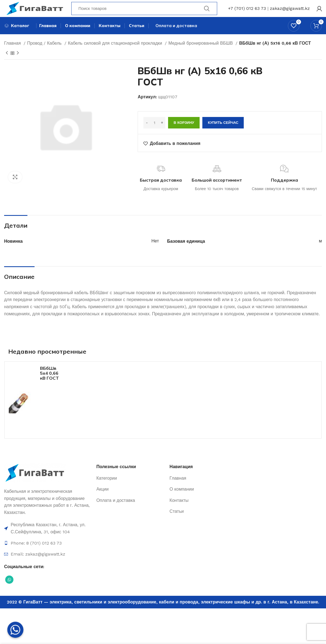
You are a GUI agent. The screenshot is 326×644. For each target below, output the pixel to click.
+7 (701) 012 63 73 (247, 12)
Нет (155, 251)
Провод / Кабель (45, 53)
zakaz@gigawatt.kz (290, 12)
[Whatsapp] (15, 630)
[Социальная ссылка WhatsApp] (9, 589)
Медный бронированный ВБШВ (201, 53)
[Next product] (18, 63)
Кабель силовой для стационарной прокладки (116, 53)
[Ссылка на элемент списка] (47, 538)
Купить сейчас (223, 132)
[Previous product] (7, 63)
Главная (13, 53)
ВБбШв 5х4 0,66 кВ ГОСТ (49, 383)
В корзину (184, 132)
